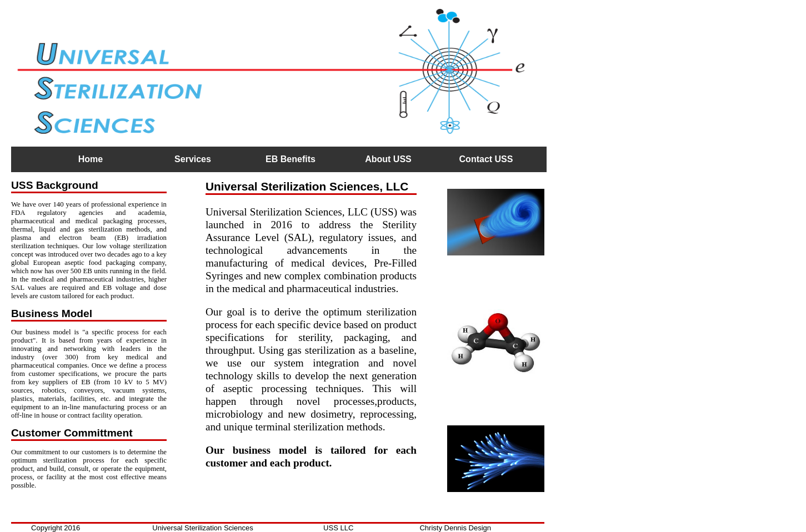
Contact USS (486, 159)
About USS (388, 159)
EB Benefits (291, 159)
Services (193, 159)
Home (91, 159)
